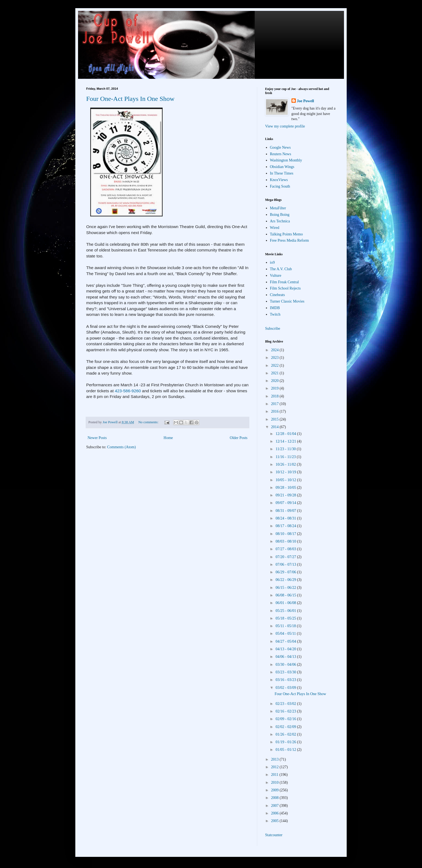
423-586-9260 (128, 391)
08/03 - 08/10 (286, 541)
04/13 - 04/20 (286, 649)
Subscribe (273, 329)
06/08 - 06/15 (286, 595)
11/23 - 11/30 (286, 449)
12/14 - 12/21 (286, 441)
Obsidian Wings (282, 167)
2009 (275, 790)
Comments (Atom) (121, 447)
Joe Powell (305, 101)
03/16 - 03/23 (286, 680)
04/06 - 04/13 (286, 657)
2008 (275, 798)
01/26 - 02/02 (286, 734)
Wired (275, 228)
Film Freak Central (285, 282)
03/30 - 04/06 (286, 665)
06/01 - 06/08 (286, 603)
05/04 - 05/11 (286, 634)
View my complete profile (285, 126)
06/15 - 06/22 (286, 588)
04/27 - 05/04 (286, 641)
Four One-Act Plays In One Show (130, 99)
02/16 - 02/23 (286, 711)
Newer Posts (97, 438)
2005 (275, 821)
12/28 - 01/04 (286, 434)
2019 (275, 388)
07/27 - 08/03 (286, 549)
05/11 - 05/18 (286, 626)
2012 (275, 767)
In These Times (282, 173)
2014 (275, 427)
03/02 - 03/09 (286, 688)
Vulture (276, 276)
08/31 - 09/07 (286, 511)
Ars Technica (280, 221)
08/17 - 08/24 (286, 526)
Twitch (275, 314)
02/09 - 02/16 (286, 719)
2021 (275, 373)
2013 (275, 759)
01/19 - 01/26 (286, 742)
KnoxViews (279, 180)
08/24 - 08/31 (286, 518)
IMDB (275, 308)
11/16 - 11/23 (286, 457)
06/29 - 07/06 (286, 572)
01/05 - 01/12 (286, 750)
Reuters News (281, 154)
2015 (275, 419)
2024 (275, 350)
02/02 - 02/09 (286, 727)
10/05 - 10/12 (286, 480)
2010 (275, 783)
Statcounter (274, 835)
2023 (275, 358)
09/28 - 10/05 (286, 488)
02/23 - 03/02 (286, 704)
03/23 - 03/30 (286, 672)
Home (168, 438)
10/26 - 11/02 (286, 464)
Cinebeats (277, 295)
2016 (275, 411)
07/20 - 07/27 (286, 557)
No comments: (149, 422)
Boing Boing (280, 215)
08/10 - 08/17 (286, 534)
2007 (275, 806)
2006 (275, 813)
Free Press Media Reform (289, 240)
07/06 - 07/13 (286, 564)
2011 (275, 775)
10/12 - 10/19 (286, 472)
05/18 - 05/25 (286, 618)
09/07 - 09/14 (286, 503)
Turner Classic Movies (287, 301)
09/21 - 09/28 (286, 495)
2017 (275, 404)
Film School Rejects (286, 288)
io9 (272, 262)
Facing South (280, 186)
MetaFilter (278, 208)
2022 (275, 365)
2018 (275, 396)
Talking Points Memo (286, 234)
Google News (280, 147)
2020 (275, 381)
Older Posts (239, 438)
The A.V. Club (281, 269)
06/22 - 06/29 (286, 580)
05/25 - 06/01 (286, 611)
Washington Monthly (286, 160)
